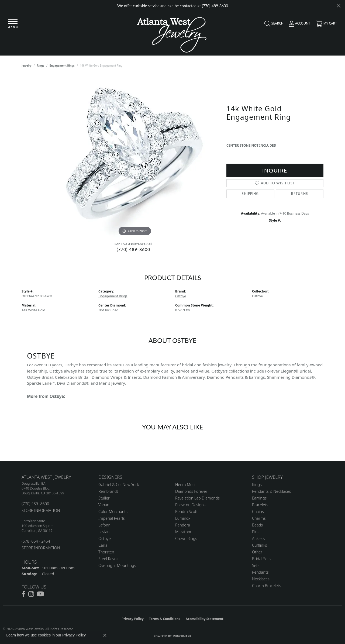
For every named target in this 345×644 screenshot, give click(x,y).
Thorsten (106, 552)
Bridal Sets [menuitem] (261, 559)
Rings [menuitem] (257, 485)
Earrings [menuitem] (259, 498)
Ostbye (181, 296)
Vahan (104, 505)
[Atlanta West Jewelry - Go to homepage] (172, 33)
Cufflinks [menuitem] (260, 545)
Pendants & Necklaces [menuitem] (271, 491)
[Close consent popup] (105, 635)
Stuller (104, 498)
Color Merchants (113, 512)
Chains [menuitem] (258, 512)
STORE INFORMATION (41, 510)
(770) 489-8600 (134, 249)
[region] (135, 157)
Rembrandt (108, 491)
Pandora (183, 525)
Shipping (250, 194)
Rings (41, 66)
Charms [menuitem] (259, 518)
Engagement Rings (62, 66)
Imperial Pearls (112, 518)
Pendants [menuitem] (260, 572)
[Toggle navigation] (13, 24)
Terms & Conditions (165, 619)
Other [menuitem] (257, 552)
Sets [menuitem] (256, 565)
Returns (300, 194)
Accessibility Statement (205, 619)
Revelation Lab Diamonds (197, 498)
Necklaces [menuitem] (261, 579)
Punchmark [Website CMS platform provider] (182, 636)
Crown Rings (186, 538)
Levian (104, 532)
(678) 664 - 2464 (36, 541)
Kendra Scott (186, 512)
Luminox (183, 518)
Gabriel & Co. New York (119, 485)
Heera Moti (185, 485)
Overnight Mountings (117, 565)
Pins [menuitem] (256, 532)
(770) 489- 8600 (35, 504)
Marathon (184, 532)
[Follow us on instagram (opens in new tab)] (31, 594)
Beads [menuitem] (257, 525)
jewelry (27, 66)
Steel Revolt (108, 559)
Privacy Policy (133, 619)
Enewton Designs (190, 505)
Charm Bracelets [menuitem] (266, 586)
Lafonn (104, 525)
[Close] (338, 6)
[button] (273, 25)
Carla (103, 545)
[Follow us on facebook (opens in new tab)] (24, 594)
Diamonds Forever (191, 491)
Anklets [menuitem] (258, 538)
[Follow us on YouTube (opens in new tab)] (40, 594)
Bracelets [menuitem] (260, 505)
